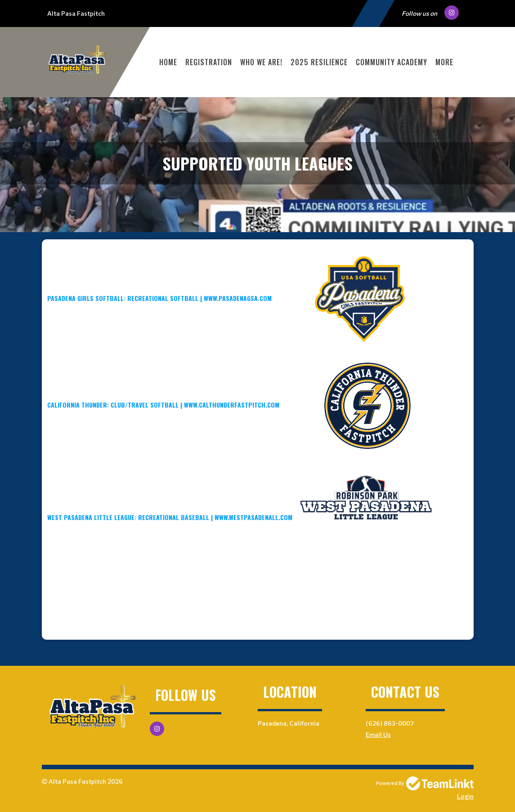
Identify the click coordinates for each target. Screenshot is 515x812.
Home (168, 62)
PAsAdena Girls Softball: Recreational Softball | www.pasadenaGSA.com (159, 298)
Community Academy (392, 62)
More (444, 62)
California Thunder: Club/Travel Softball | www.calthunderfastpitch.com (163, 405)
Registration (209, 62)
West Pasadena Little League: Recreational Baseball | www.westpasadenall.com (241, 517)
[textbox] (258, 416)
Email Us (378, 734)
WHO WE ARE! (261, 62)
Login (465, 796)
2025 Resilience (319, 62)
